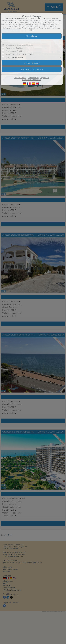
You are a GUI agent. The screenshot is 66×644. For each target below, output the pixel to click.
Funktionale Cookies (14, 48)
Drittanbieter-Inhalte (14, 57)
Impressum (45, 78)
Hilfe (31, 30)
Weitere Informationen (32, 80)
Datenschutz (33, 78)
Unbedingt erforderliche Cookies (19, 45)
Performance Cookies (15, 51)
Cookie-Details (20, 78)
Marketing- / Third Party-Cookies (20, 54)
